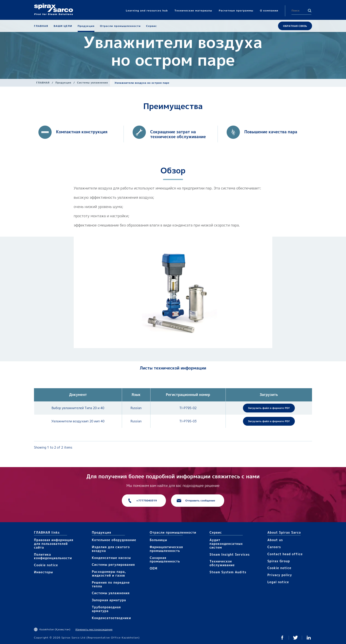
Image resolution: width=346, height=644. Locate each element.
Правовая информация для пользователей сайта (54, 544)
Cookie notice (46, 565)
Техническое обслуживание (222, 563)
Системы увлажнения (92, 83)
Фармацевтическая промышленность (166, 549)
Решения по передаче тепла (111, 584)
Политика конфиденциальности (53, 556)
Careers (274, 547)
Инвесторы (43, 572)
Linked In (309, 638)
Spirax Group (279, 561)
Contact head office (285, 554)
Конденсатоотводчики (111, 618)
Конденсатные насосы (111, 558)
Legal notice (278, 582)
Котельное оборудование (114, 540)
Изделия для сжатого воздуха (111, 549)
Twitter (295, 638)
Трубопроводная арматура (106, 609)
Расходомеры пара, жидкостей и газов (109, 573)
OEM (153, 568)
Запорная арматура (109, 600)
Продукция (63, 83)
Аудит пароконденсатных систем (226, 544)
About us (275, 540)
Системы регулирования (113, 565)
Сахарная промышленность (165, 560)
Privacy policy (280, 575)
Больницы (158, 540)
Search (310, 11)
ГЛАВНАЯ (43, 83)
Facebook (282, 638)
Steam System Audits (228, 572)
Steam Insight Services (230, 554)
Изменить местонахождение (94, 629)
